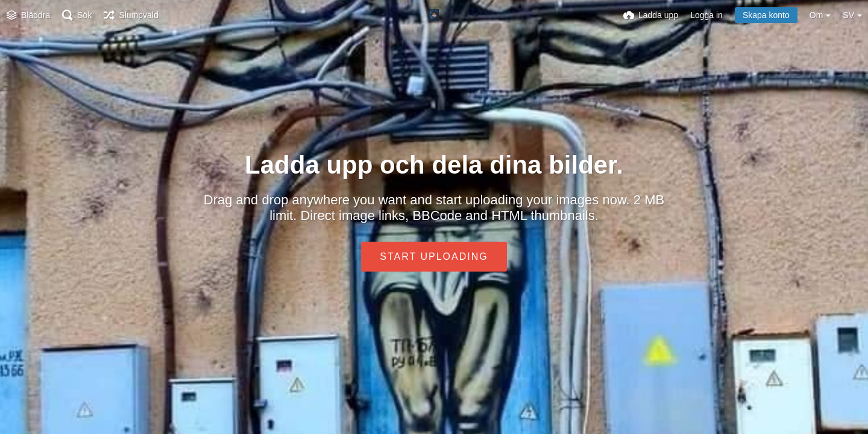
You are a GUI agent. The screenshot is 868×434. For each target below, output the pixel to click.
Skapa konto (766, 15)
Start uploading (434, 256)
